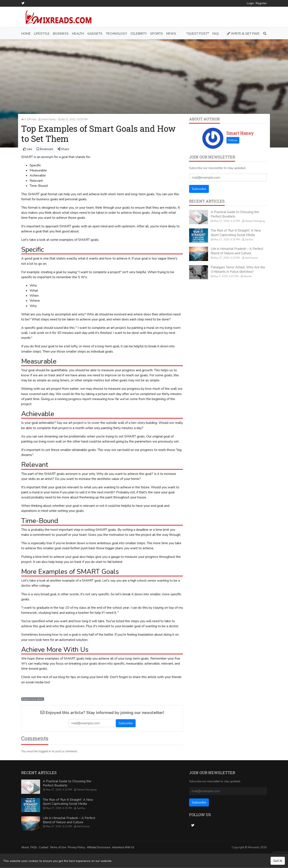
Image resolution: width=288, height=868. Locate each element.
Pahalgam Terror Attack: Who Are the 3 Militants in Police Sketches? (238, 269)
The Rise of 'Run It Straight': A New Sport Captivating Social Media (236, 232)
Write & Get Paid (243, 33)
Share (63, 149)
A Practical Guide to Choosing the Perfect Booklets (235, 214)
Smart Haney (240, 133)
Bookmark (45, 149)
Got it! (278, 861)
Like (28, 149)
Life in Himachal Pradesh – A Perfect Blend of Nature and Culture (237, 251)
